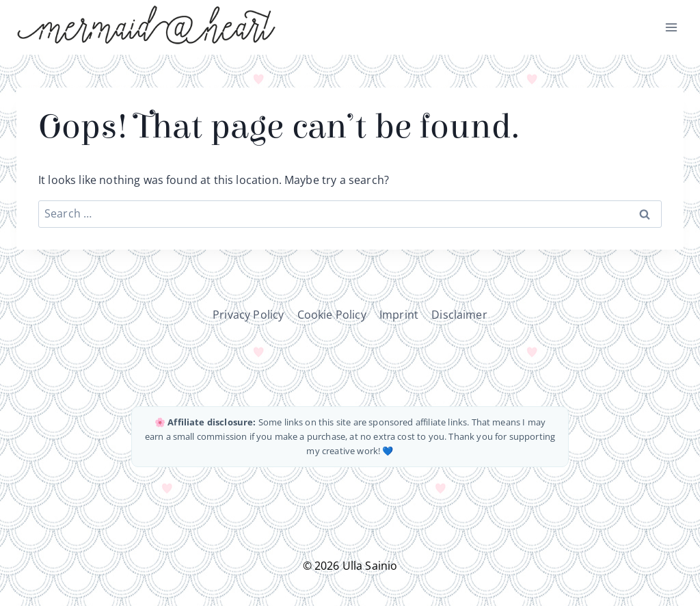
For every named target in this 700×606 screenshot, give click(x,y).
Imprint (399, 315)
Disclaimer (459, 315)
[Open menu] (671, 27)
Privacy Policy (248, 315)
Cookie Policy (332, 315)
